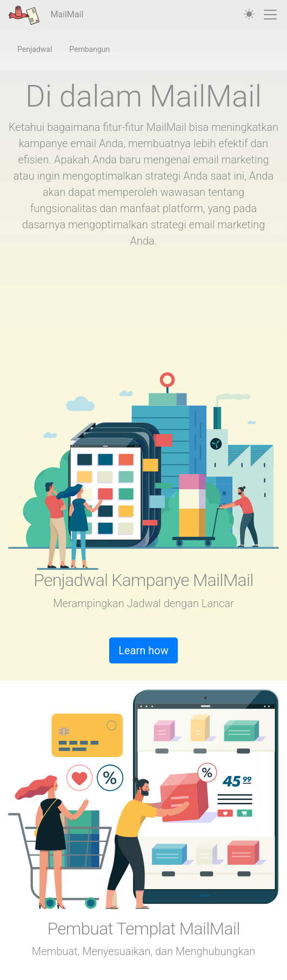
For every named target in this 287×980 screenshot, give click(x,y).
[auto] (249, 15)
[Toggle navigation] (270, 15)
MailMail (46, 15)
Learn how (143, 650)
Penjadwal (35, 49)
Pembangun (89, 49)
